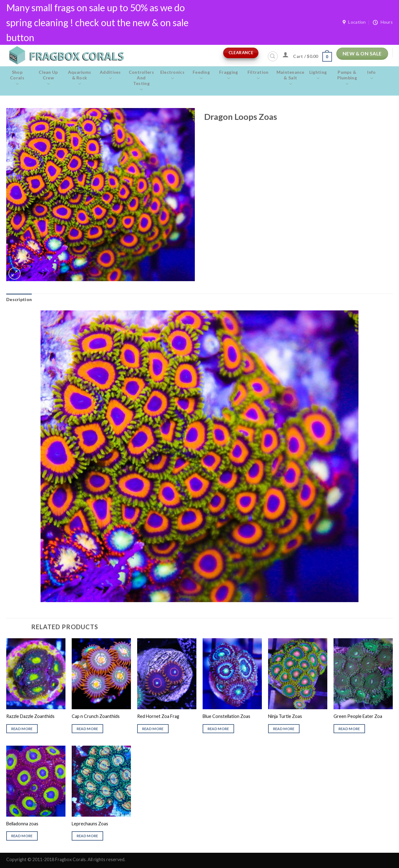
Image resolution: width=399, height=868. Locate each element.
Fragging (229, 75)
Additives (110, 75)
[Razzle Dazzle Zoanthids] (36, 674)
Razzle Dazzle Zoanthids (30, 716)
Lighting (318, 75)
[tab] (19, 300)
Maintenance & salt (291, 78)
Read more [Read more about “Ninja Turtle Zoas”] (284, 729)
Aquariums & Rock (79, 78)
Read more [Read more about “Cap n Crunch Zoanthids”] (87, 729)
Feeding (201, 75)
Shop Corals (17, 78)
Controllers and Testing (141, 81)
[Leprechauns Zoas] (101, 781)
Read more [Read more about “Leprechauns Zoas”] (87, 836)
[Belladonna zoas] (36, 781)
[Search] (273, 56)
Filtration (258, 75)
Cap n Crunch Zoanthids (96, 716)
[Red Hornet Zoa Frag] (167, 674)
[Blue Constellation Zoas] (232, 674)
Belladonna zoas (22, 824)
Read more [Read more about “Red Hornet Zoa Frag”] (153, 729)
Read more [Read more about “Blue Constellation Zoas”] (218, 729)
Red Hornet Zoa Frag (158, 716)
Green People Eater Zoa (358, 716)
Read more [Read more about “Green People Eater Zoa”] (349, 729)
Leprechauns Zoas (90, 824)
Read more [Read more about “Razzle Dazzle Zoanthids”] (22, 729)
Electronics (172, 75)
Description (19, 299)
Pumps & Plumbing (347, 78)
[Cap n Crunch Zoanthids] (101, 674)
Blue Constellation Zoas (226, 716)
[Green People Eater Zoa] (363, 674)
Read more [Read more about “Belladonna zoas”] (22, 836)
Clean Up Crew (48, 78)
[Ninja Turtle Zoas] (298, 674)
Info (371, 75)
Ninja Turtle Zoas (285, 716)
